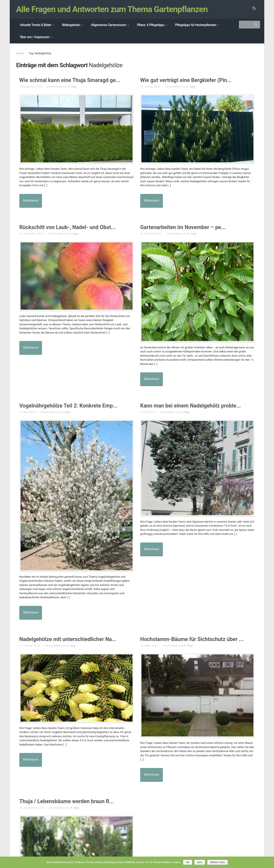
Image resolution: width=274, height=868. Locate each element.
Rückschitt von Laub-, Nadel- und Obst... (73, 224)
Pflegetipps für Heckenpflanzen (196, 25)
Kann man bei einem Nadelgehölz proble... (196, 399)
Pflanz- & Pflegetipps (150, 25)
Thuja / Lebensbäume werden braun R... (72, 795)
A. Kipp (72, 87)
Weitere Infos (217, 862)
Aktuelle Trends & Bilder (36, 25)
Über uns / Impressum (35, 37)
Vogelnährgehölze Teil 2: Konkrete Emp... (74, 399)
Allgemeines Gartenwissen (108, 25)
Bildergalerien (71, 25)
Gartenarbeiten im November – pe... (188, 224)
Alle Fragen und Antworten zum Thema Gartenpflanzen (113, 9)
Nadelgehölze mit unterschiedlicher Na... (74, 629)
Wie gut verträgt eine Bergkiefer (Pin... (191, 81)
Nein (200, 862)
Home (20, 53)
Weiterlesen (33, 199)
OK (188, 862)
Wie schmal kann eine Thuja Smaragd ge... (76, 81)
